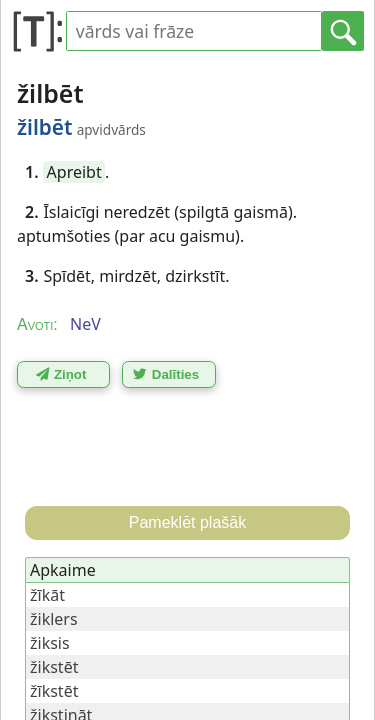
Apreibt (74, 172)
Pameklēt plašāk (187, 522)
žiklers (54, 619)
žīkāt (47, 595)
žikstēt (54, 667)
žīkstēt (54, 691)
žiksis (50, 643)
